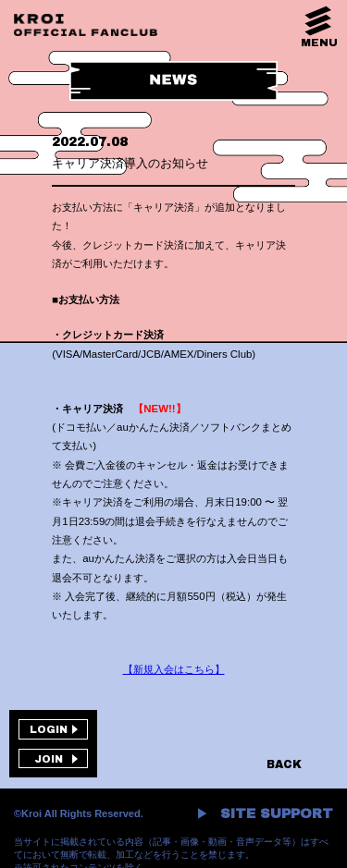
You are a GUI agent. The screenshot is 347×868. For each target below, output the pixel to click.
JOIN (49, 759)
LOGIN (49, 729)
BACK (284, 764)
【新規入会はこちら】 (174, 669)
